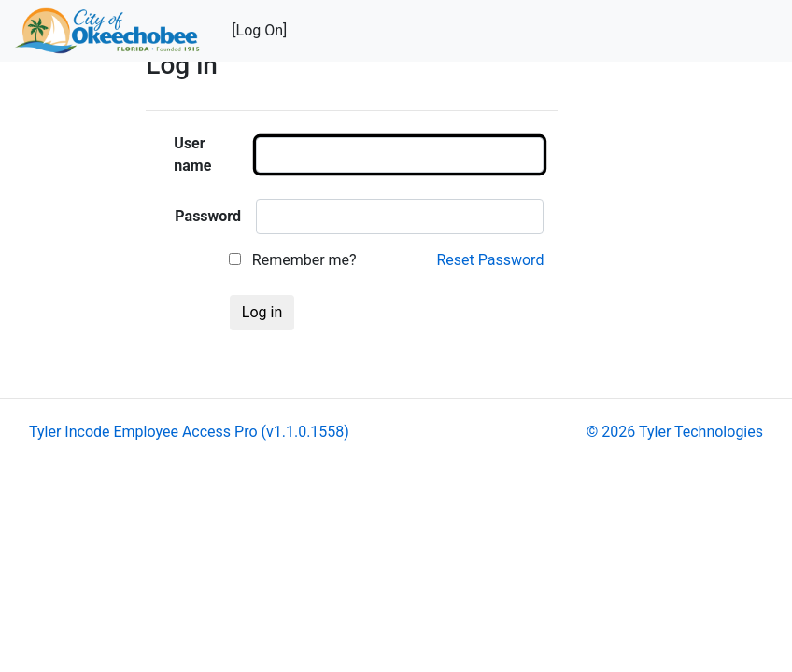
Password (208, 216)
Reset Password (490, 260)
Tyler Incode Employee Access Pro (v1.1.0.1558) (189, 432)
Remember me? (293, 260)
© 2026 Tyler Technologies (675, 432)
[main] (462, 198)
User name (192, 154)
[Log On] (259, 30)
